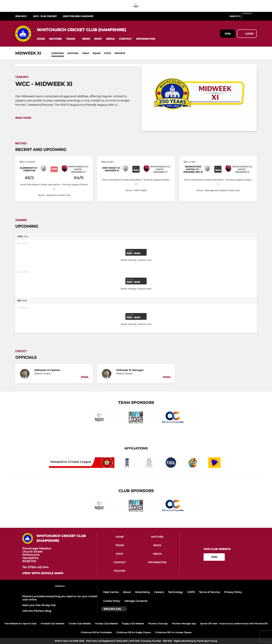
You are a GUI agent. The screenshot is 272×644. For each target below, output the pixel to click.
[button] (41, 39)
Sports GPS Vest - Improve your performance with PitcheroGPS (234, 624)
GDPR (191, 592)
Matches (73, 53)
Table (85, 53)
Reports (120, 53)
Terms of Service (209, 592)
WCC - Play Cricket (45, 16)
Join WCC (21, 16)
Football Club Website (52, 624)
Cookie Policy (112, 601)
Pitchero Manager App (184, 624)
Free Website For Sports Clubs (20, 624)
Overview (58, 53)
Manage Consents (136, 601)
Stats (108, 53)
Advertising (142, 592)
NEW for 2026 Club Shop (78, 16)
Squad (97, 53)
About (127, 592)
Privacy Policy (233, 592)
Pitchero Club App (158, 624)
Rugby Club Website (133, 624)
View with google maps (43, 573)
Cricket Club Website (80, 624)
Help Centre (111, 592)
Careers (159, 592)
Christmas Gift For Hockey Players (173, 632)
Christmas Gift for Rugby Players (134, 632)
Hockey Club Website (106, 624)
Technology (175, 592)
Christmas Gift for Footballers (96, 632)
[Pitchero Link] (250, 18)
